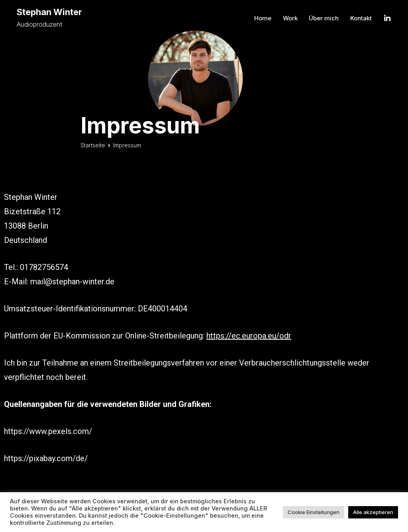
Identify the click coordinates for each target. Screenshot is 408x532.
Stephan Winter (49, 12)
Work (290, 18)
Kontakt (361, 18)
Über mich (324, 18)
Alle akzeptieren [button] (373, 512)
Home (263, 18)
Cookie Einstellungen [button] (314, 512)
